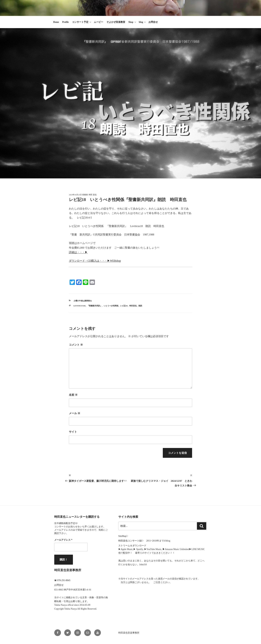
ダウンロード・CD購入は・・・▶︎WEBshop (95, 261)
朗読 (140, 306)
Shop (132, 22)
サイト (73, 432)
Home (56, 22)
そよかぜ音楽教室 (116, 22)
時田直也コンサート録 (130, 541)
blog (142, 22)
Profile (65, 22)
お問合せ (153, 22)
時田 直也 (93, 195)
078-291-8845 (64, 580)
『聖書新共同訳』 (95, 306)
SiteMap (122, 536)
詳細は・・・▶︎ (78, 252)
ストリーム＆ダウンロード (132, 546)
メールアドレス (63, 540)
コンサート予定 (82, 22)
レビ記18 (124, 306)
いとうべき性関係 (111, 306)
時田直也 (133, 306)
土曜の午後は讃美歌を (83, 301)
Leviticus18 (80, 306)
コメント (76, 345)
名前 (73, 395)
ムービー (99, 22)
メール (75, 413)
